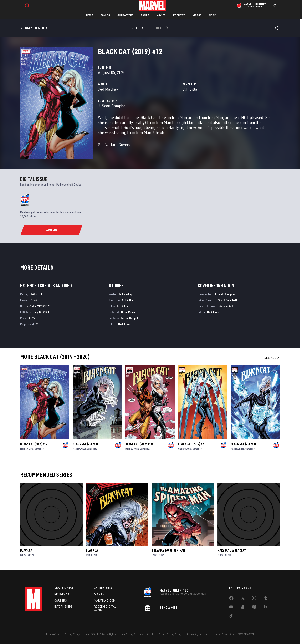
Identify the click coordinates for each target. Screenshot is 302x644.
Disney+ (100, 594)
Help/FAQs (62, 594)
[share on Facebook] (231, 599)
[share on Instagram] (254, 599)
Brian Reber (128, 312)
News (90, 15)
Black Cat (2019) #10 (139, 444)
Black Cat (27, 550)
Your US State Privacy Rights (100, 634)
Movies (161, 15)
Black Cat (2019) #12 (34, 444)
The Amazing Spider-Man (168, 550)
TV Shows (179, 15)
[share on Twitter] (243, 599)
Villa (31, 449)
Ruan (242, 449)
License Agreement (197, 634)
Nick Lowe (124, 324)
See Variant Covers (114, 144)
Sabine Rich (226, 306)
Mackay (24, 449)
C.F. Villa (190, 89)
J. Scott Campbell (113, 106)
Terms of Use (53, 634)
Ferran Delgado (130, 318)
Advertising (103, 588)
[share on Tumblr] (266, 599)
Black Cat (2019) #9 (191, 444)
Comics (105, 15)
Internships (63, 607)
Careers (61, 600)
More (212, 15)
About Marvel (65, 588)
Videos (197, 15)
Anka (136, 449)
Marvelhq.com (105, 600)
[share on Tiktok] (231, 617)
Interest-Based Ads (223, 634)
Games (145, 15)
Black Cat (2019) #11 (86, 444)
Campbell (39, 449)
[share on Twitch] (266, 608)
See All (272, 358)
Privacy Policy (72, 634)
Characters (125, 15)
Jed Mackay (108, 89)
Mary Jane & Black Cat (233, 550)
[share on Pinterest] (254, 608)
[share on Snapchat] (243, 608)
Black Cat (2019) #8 (244, 444)
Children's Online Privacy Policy (164, 634)
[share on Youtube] (231, 608)
